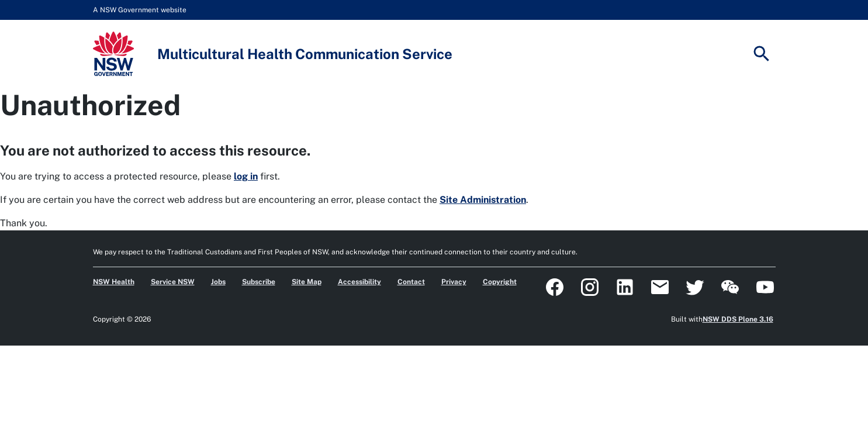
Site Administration (483, 200)
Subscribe (259, 282)
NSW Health (114, 282)
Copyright (500, 282)
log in (246, 176)
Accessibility (359, 282)
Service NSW (173, 282)
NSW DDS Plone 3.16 (738, 319)
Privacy (454, 282)
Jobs (218, 282)
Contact (411, 282)
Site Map (307, 282)
